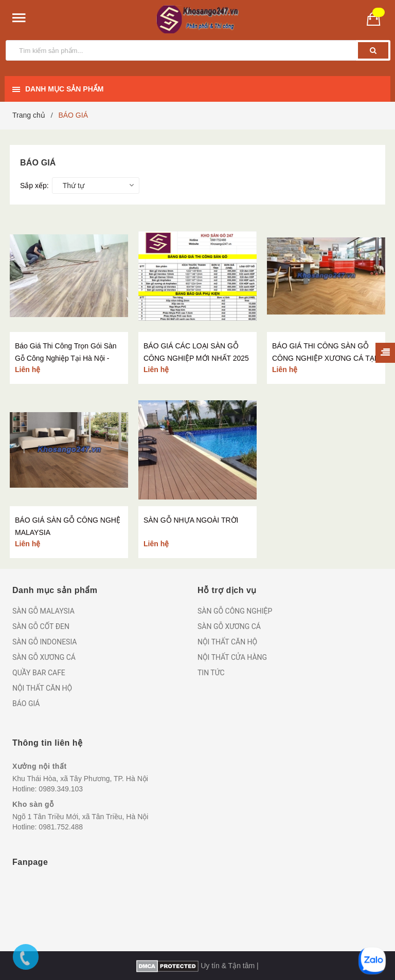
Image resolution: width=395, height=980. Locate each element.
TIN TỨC (211, 673)
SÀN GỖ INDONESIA (44, 642)
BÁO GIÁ (26, 704)
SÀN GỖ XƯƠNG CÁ (44, 657)
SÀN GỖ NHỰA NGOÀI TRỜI (191, 520)
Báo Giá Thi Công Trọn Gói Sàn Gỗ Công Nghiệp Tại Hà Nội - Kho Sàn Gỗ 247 (66, 358)
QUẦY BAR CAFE (39, 673)
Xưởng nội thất (40, 766)
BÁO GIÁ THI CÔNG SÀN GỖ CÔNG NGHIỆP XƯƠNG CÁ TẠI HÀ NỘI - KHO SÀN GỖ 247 (324, 358)
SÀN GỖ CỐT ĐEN (41, 626)
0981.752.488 (61, 827)
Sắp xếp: (34, 186)
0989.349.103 (61, 789)
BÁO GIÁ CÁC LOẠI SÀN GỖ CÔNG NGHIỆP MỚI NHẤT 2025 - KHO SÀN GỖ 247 (196, 358)
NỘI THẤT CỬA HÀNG (232, 657)
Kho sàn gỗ (33, 804)
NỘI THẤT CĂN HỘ (42, 688)
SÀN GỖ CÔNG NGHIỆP (235, 611)
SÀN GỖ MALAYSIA (43, 611)
